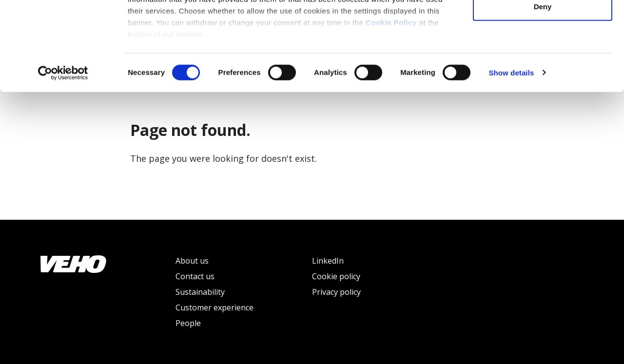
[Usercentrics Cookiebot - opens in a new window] (63, 156)
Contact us (195, 276)
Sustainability (200, 292)
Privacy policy (336, 292)
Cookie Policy (391, 105)
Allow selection (542, 58)
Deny (543, 89)
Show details (511, 156)
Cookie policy (336, 276)
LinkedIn (328, 261)
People (188, 323)
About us (192, 261)
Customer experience (214, 307)
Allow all (543, 26)
